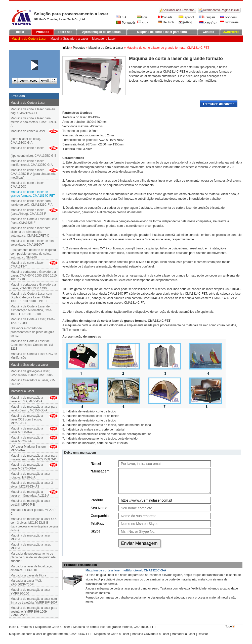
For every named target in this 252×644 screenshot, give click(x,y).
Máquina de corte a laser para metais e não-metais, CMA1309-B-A (34, 122)
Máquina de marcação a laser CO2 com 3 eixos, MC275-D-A (27, 419)
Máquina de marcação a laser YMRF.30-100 (30, 592)
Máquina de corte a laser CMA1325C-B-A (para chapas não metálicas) (33, 174)
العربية (143, 22)
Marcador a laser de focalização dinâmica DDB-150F (32, 568)
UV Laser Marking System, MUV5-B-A (29, 448)
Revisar (203, 634)
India (142, 17)
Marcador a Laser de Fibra (28, 575)
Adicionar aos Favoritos (178, 10)
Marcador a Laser (104, 39)
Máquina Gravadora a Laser (69, 39)
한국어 (185, 23)
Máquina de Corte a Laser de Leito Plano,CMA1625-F (34, 221)
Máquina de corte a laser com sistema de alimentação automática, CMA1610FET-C (30, 232)
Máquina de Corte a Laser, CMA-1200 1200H (33, 321)
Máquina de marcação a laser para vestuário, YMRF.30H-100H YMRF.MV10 (34, 612)
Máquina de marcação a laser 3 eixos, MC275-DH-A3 (32, 485)
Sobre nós (65, 32)
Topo (229, 626)
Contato (208, 32)
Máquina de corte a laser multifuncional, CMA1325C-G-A (32, 163)
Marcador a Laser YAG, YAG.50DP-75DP (26, 583)
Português (126, 22)
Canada (165, 17)
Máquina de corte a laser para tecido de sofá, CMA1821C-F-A (32, 203)
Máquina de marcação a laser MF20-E (30, 537)
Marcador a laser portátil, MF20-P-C (34, 512)
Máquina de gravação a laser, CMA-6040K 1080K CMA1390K (32, 373)
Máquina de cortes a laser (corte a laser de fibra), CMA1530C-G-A (34, 137)
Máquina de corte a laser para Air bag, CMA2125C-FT (33, 111)
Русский (228, 17)
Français (207, 17)
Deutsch (166, 22)
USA (121, 17)
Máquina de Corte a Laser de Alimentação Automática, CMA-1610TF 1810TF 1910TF (31, 310)
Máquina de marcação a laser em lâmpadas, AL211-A (30, 494)
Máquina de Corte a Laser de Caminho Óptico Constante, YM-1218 (32, 345)
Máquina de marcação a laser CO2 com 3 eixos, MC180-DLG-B (34, 525)
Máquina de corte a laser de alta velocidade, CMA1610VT (32, 243)
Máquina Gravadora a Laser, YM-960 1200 (33, 382)
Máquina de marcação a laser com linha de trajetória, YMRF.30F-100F (34, 601)
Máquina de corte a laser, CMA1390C (28, 185)
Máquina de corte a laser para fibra (162, 32)
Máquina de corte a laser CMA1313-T (27, 265)
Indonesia (229, 22)
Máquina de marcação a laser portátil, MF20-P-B (30, 503)
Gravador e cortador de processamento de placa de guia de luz (32, 332)
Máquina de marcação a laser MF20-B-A (27, 439)
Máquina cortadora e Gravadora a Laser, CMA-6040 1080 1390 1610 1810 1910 (34, 276)
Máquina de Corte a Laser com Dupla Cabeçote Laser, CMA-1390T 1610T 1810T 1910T (31, 297)
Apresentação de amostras (101, 32)
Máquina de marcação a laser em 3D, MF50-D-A (27, 399)
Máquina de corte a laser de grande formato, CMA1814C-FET (50, 634)
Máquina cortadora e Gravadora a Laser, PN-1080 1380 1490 (33, 286)
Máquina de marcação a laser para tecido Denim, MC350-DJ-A (34, 409)
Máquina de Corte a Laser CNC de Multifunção (34, 356)
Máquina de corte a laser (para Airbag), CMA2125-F (28, 212)
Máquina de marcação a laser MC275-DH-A (27, 467)
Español (186, 17)
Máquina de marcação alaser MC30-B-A (27, 430)
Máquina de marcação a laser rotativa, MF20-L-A (30, 476)
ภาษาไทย (208, 23)
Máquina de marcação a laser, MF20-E (31, 546)
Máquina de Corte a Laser (29, 39)
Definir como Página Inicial (221, 10)
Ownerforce (231, 32)
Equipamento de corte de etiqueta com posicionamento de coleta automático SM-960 (33, 254)
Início (20, 32)
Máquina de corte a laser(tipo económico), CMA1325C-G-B (34, 152)
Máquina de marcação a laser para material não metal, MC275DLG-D (34, 458)
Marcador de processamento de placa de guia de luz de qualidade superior (33, 557)
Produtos (43, 32)
